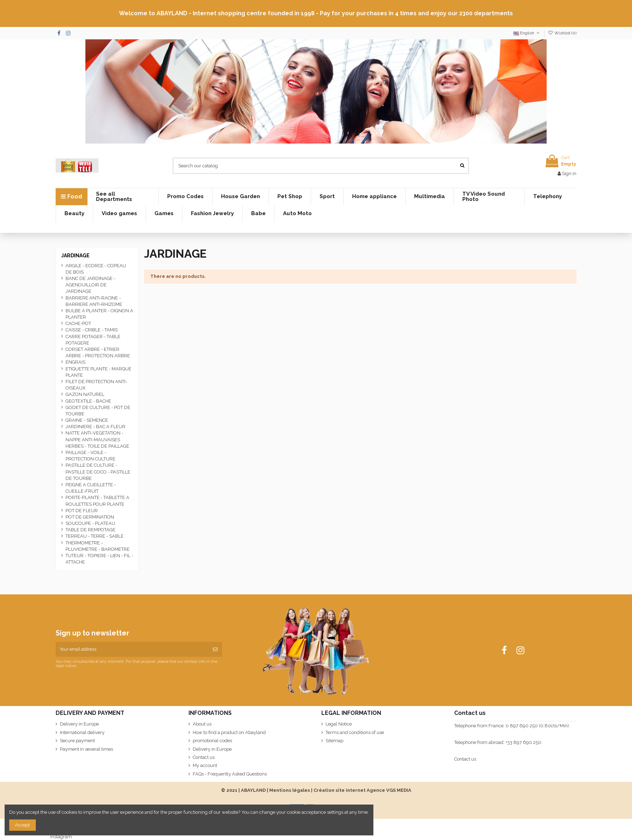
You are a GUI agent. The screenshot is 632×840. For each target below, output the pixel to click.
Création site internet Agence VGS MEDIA (362, 790)
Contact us (204, 757)
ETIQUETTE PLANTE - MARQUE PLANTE (98, 372)
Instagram (61, 837)
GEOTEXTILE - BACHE (88, 401)
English (527, 33)
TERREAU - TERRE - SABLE (95, 536)
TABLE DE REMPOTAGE (91, 530)
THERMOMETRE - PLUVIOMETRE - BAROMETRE (98, 546)
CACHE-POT (78, 323)
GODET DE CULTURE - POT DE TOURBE (98, 411)
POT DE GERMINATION (90, 517)
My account (205, 765)
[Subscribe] (215, 649)
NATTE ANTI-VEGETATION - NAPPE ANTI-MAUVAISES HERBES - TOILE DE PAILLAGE (97, 439)
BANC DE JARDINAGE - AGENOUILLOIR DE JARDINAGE (91, 285)
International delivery (82, 732)
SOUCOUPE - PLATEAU (90, 523)
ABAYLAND (253, 790)
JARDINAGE (75, 256)
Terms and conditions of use (355, 732)
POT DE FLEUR (82, 511)
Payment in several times (86, 749)
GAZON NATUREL (85, 394)
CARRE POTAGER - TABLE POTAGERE (93, 340)
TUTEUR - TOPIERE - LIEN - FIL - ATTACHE (99, 559)
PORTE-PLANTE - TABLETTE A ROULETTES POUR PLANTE (97, 501)
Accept (22, 825)
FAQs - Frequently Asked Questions (230, 774)
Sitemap (334, 741)
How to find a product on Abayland (229, 732)
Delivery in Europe (79, 724)
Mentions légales (290, 790)
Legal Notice (339, 724)
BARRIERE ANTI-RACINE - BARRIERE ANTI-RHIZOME (94, 301)
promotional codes (212, 741)
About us (202, 724)
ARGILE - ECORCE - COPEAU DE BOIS (96, 269)
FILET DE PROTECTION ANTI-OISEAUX (96, 385)
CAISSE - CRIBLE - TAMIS (92, 330)
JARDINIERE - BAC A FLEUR (95, 427)
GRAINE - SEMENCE (87, 420)
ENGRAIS (75, 362)
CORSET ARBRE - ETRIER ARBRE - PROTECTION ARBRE (98, 352)
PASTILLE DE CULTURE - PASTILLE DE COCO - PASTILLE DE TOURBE (98, 472)
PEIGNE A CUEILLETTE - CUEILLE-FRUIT (91, 488)
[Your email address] (132, 649)
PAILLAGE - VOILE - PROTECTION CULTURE (91, 456)
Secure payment (77, 741)
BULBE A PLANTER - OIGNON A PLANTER (99, 314)
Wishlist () (562, 33)
